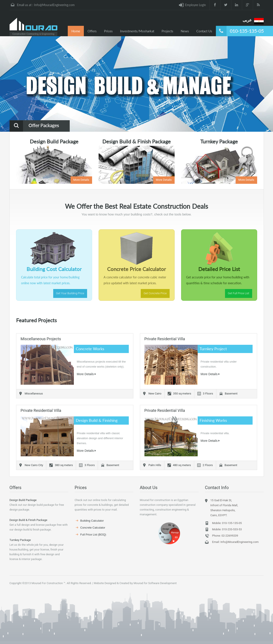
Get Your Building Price (70, 293)
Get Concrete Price (155, 293)
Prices (108, 31)
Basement (231, 393)
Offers (92, 31)
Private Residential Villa (165, 339)
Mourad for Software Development (155, 583)
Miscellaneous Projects (41, 339)
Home (76, 31)
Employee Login (195, 5)
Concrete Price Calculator (136, 269)
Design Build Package (23, 500)
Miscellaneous (34, 393)
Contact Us (204, 31)
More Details (81, 180)
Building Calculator (92, 521)
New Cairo (155, 393)
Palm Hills (155, 465)
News (185, 31)
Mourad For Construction (47, 583)
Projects (167, 31)
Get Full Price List (239, 293)
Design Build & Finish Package (28, 520)
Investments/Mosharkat (137, 31)
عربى (247, 20)
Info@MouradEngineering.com (54, 5)
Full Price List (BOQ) (93, 535)
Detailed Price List (219, 269)
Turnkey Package (20, 540)
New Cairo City (34, 465)
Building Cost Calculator (54, 269)
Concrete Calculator (93, 528)
